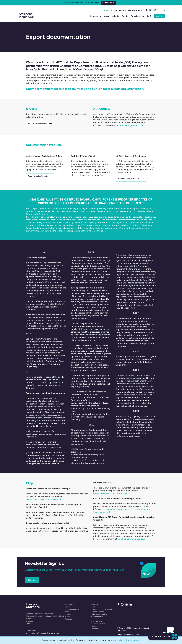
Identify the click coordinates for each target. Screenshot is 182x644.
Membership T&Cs (98, 624)
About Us (108, 10)
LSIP (149, 16)
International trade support (102, 609)
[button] (179, 3)
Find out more (108, 3)
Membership (95, 16)
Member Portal (135, 10)
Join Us (160, 16)
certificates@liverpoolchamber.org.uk (44, 499)
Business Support (98, 612)
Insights (115, 16)
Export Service (138, 16)
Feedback (95, 629)
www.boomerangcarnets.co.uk (130, 125)
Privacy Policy (96, 621)
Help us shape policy (99, 614)
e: (42, 633)
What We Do (96, 604)
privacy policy (117, 640)
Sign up (32, 580)
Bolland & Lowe (133, 635)
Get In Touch (120, 10)
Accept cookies (133, 640)
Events (125, 16)
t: (32, 631)
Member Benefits (72, 609)
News (106, 16)
